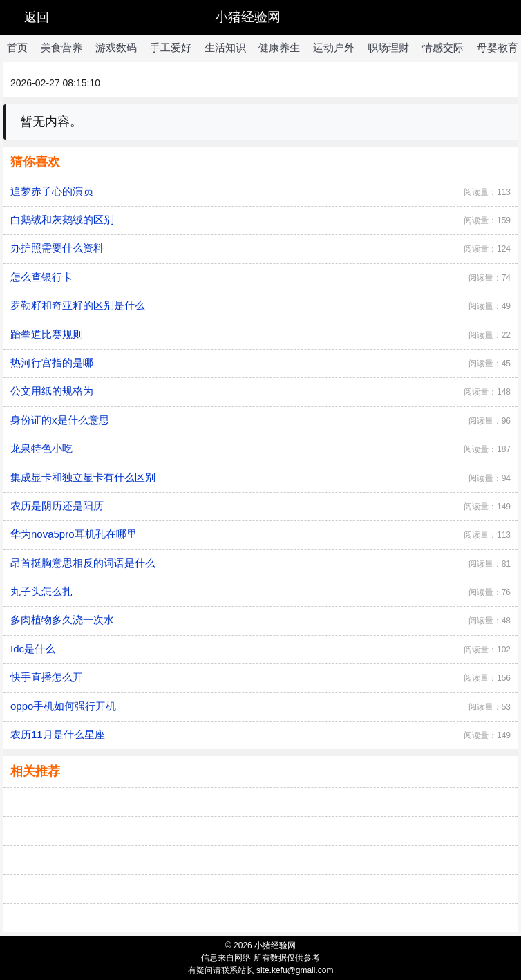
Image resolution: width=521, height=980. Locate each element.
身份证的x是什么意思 (60, 420)
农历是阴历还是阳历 (57, 506)
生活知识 (225, 47)
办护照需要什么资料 (57, 248)
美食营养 (61, 47)
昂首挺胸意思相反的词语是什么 (83, 563)
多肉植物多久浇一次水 (62, 620)
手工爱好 (171, 47)
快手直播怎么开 (47, 677)
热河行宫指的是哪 (52, 362)
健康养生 (279, 47)
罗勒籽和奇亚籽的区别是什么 (78, 305)
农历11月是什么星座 (58, 734)
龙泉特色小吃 (41, 448)
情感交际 (443, 47)
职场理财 (388, 47)
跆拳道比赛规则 (47, 334)
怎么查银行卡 (41, 277)
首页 (17, 47)
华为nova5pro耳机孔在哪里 (74, 534)
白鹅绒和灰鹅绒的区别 (62, 219)
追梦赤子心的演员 (52, 191)
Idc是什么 (33, 649)
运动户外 (334, 47)
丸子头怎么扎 (41, 591)
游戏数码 (116, 47)
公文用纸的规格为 (52, 391)
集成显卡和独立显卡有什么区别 (83, 477)
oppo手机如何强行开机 (63, 706)
